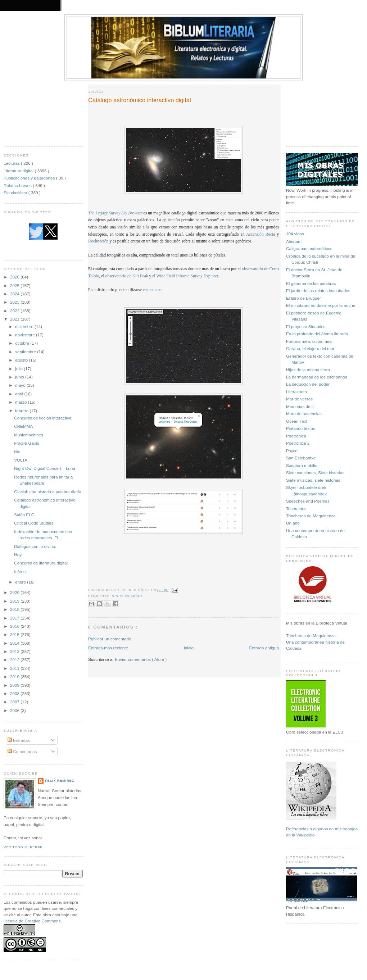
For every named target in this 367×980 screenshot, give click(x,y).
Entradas (19, 740)
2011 (15, 668)
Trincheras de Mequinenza (311, 516)
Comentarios (22, 751)
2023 (15, 302)
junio (20, 377)
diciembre (25, 326)
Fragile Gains (27, 443)
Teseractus (296, 509)
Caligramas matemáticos (309, 248)
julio (19, 369)
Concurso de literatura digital (41, 563)
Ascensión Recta (260, 234)
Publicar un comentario (110, 639)
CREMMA (23, 426)
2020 (15, 592)
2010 (15, 677)
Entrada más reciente (108, 648)
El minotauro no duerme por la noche (321, 305)
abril (20, 394)
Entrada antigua (264, 648)
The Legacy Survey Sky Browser (115, 213)
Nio (17, 452)
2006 (15, 710)
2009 (15, 685)
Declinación (98, 241)
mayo (21, 385)
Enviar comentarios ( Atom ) (141, 659)
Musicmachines (29, 435)
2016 (15, 626)
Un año (293, 523)
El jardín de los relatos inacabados (318, 291)
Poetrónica (296, 436)
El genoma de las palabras (311, 283)
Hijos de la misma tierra (308, 370)
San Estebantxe (301, 458)
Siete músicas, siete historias (313, 480)
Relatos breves (18, 185)
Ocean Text (297, 421)
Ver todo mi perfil (24, 847)
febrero (22, 411)
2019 (15, 601)
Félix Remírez (60, 781)
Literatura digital (19, 171)
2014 (15, 643)
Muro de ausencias (304, 414)
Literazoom (296, 392)
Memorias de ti (300, 406)
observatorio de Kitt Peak (127, 276)
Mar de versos (299, 399)
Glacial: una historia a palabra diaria (47, 492)
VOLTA (21, 460)
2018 (15, 609)
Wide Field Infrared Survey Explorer (187, 276)
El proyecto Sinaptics (306, 326)
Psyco (292, 451)
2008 (15, 693)
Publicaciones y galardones (30, 178)
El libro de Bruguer (303, 298)
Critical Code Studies (34, 523)
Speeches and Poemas (308, 501)
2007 (15, 702)
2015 (15, 634)
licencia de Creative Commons (32, 921)
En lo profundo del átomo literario (317, 334)
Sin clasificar (16, 193)
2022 (15, 311)
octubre (23, 343)
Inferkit (20, 571)
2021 (15, 319)
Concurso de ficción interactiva (43, 418)
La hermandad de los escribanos (317, 377)
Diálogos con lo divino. (35, 546)
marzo (22, 402)
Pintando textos (301, 428)
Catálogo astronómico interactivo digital (140, 100)
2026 (15, 277)
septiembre (26, 352)
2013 (15, 651)
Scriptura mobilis (302, 465)
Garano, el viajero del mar (310, 348)
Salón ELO (24, 515)
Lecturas (12, 163)
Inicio (189, 648)
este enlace (152, 290)
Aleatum (294, 241)
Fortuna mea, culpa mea (309, 341)
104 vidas (295, 234)
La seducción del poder (308, 384)
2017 (15, 618)
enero (21, 582)
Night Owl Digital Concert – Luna (45, 468)
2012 (15, 660)
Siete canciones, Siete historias (315, 473)
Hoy (18, 555)
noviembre (26, 335)
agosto (22, 360)
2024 (15, 294)
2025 (15, 285)
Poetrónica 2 (298, 443)
